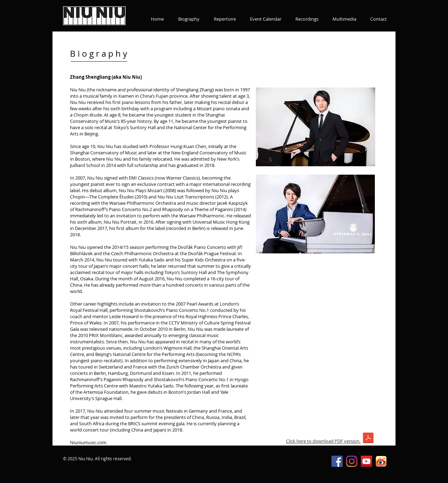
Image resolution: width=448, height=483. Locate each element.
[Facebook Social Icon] (337, 461)
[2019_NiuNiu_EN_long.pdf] (368, 439)
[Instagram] (352, 461)
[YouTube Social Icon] (366, 461)
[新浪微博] (381, 461)
